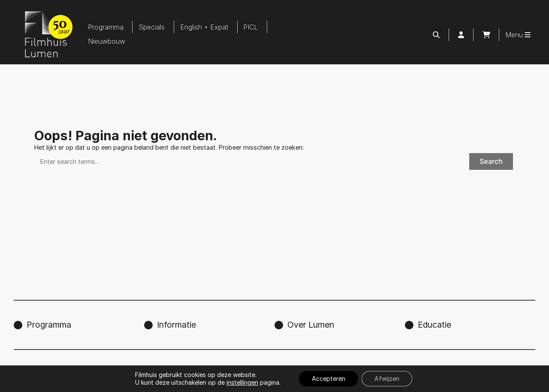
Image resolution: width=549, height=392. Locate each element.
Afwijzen (387, 378)
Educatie (434, 325)
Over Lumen (311, 325)
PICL (250, 27)
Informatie (176, 325)
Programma (106, 27)
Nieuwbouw (107, 41)
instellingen (242, 382)
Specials (152, 27)
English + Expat (204, 27)
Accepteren (329, 378)
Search (491, 161)
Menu (518, 35)
